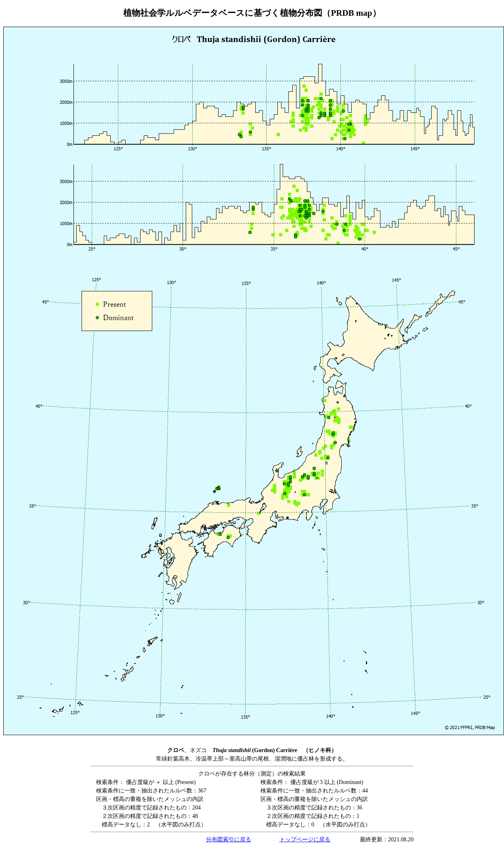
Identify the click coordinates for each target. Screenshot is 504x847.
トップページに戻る (305, 840)
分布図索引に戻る (229, 840)
